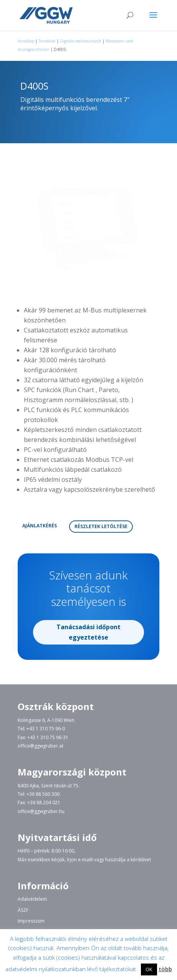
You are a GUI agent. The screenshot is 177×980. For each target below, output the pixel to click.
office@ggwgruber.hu (41, 811)
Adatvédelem (32, 899)
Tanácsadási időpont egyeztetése (88, 622)
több (165, 969)
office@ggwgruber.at (41, 746)
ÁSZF (23, 910)
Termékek (47, 41)
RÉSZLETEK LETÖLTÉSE (101, 526)
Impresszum (31, 921)
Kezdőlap (26, 41)
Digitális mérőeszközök (81, 41)
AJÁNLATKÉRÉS (40, 526)
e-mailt (85, 860)
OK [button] (149, 969)
